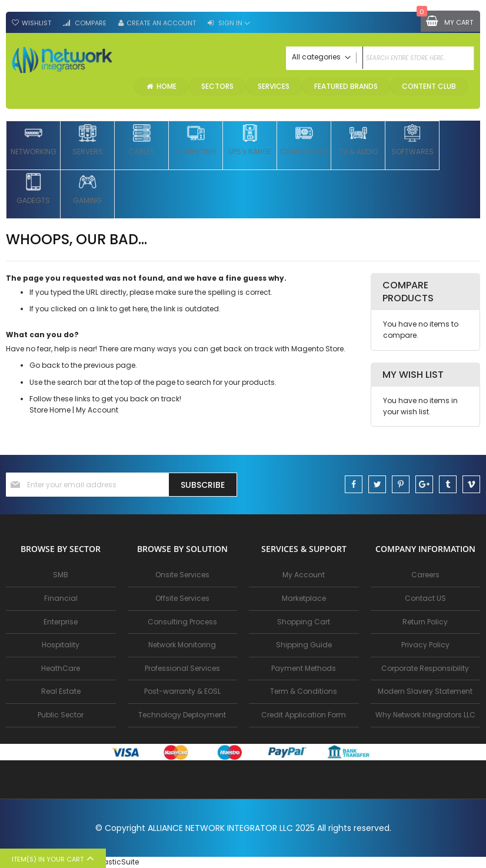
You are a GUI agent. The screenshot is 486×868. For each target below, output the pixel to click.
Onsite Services (182, 575)
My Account (97, 411)
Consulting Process (182, 622)
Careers (425, 575)
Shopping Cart (304, 622)
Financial (61, 598)
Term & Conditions (304, 691)
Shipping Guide (304, 645)
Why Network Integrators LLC (425, 715)
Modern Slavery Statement (425, 691)
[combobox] (380, 58)
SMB (61, 575)
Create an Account (161, 23)
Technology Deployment (182, 715)
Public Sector (61, 715)
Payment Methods (304, 668)
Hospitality (61, 645)
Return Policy (425, 622)
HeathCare (61, 668)
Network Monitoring (182, 645)
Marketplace (304, 598)
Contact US (425, 598)
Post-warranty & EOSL (182, 691)
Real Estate (61, 691)
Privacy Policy (425, 645)
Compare (90, 23)
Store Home (50, 411)
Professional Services (182, 668)
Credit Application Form (304, 715)
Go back (45, 366)
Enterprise (61, 622)
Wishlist (36, 23)
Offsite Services (182, 598)
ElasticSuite (118, 862)
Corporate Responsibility (425, 668)
